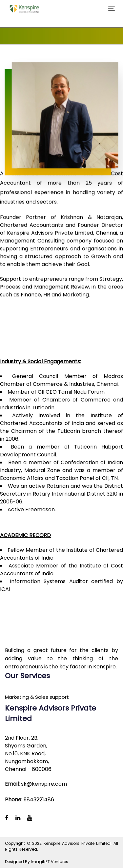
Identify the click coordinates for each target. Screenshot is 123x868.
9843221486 (39, 800)
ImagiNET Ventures (50, 862)
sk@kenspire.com (44, 784)
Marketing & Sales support (37, 697)
